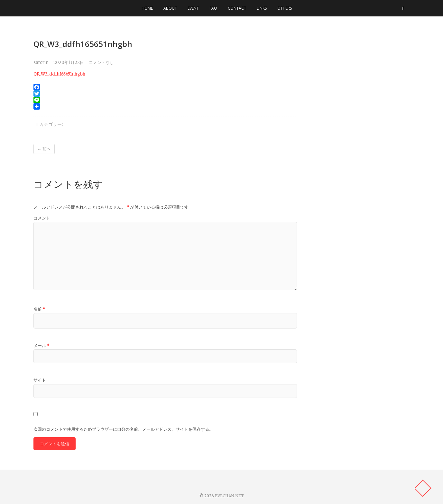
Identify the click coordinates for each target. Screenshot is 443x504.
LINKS (262, 8)
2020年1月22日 (69, 63)
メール (42, 346)
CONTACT (237, 8)
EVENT (193, 8)
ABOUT (170, 8)
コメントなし (101, 63)
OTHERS (285, 8)
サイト (40, 380)
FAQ (213, 8)
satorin (41, 63)
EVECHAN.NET (229, 496)
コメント (42, 218)
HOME (147, 8)
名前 (39, 309)
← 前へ (44, 149)
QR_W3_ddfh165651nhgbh (59, 74)
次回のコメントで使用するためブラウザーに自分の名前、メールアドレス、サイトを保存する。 (123, 429)
